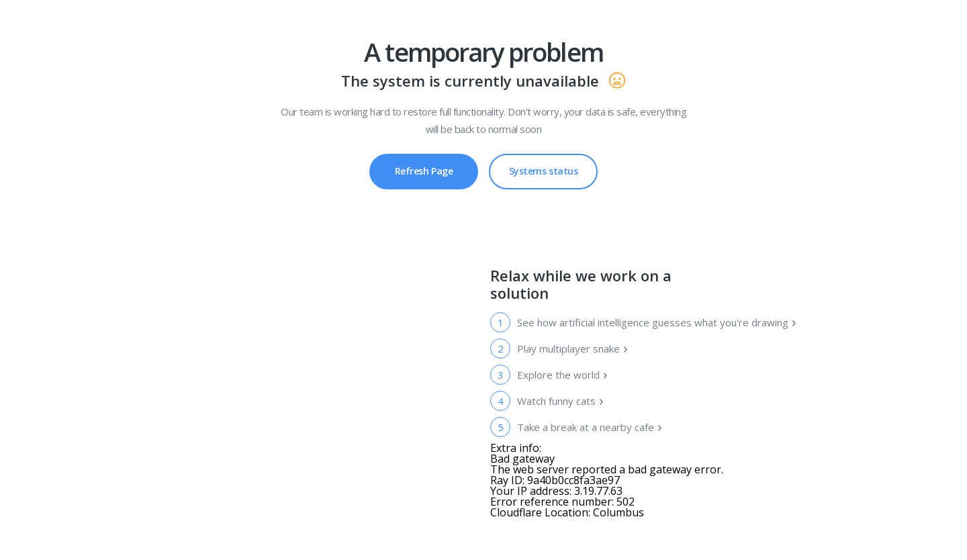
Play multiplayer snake (573, 348)
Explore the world (563, 375)
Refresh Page (424, 171)
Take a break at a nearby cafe (590, 427)
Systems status (543, 166)
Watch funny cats (561, 401)
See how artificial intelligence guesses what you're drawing (656, 322)
